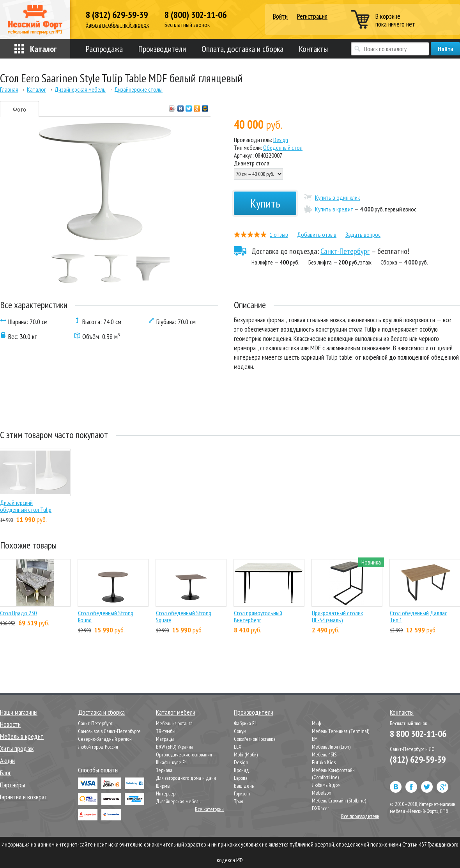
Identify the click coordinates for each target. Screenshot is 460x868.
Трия (239, 801)
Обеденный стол (283, 147)
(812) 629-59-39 (418, 759)
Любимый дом (326, 785)
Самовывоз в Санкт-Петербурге (109, 731)
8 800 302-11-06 (418, 734)
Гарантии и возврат (24, 797)
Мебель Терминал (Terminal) (341, 731)
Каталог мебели (176, 712)
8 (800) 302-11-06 (195, 15)
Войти (280, 17)
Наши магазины (19, 712)
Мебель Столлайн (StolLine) (339, 801)
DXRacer (320, 808)
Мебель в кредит (22, 736)
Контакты (313, 49)
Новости (10, 724)
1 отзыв (279, 234)
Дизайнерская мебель (178, 801)
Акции (7, 761)
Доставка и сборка (101, 712)
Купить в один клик (337, 197)
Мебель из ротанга (174, 723)
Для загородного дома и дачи (186, 778)
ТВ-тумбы (166, 731)
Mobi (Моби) (246, 754)
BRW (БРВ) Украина (175, 747)
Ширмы (163, 786)
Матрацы (165, 739)
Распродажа (104, 49)
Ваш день (244, 786)
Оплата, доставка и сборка (242, 49)
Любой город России (98, 747)
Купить (265, 203)
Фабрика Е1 (245, 723)
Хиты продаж (17, 748)
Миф (316, 723)
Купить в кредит (334, 209)
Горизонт (242, 793)
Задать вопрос (363, 234)
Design (281, 140)
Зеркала (164, 770)
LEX (238, 747)
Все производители (360, 816)
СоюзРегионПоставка (255, 739)
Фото (19, 109)
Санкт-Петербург (345, 251)
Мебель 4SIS (324, 754)
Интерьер (166, 793)
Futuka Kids (324, 762)
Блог (5, 773)
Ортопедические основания (184, 754)
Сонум (240, 731)
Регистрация (312, 16)
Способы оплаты (98, 770)
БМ (315, 739)
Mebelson (322, 793)
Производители (162, 49)
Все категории (209, 809)
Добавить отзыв (317, 234)
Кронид (241, 770)
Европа (241, 778)
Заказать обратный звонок (117, 25)
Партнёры (12, 785)
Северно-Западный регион (105, 739)
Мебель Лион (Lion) (331, 747)
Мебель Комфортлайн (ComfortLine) (333, 774)
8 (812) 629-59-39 (117, 15)
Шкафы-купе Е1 (172, 762)
